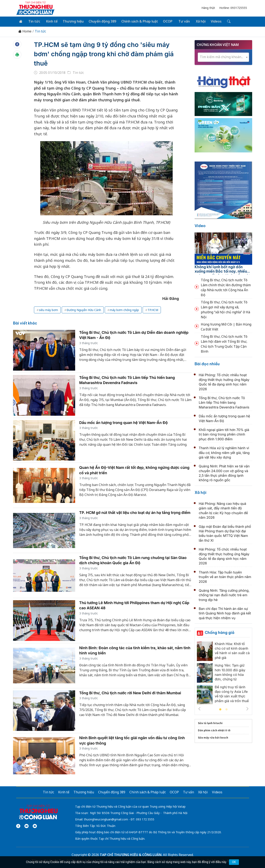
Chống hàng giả (220, 632)
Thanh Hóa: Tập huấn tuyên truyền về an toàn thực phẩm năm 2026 (225, 576)
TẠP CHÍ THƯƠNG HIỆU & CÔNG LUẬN (131, 854)
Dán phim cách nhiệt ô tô (214, 730)
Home (25, 31)
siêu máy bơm (48, 309)
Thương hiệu (71, 21)
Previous (199, 708)
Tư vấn (181, 21)
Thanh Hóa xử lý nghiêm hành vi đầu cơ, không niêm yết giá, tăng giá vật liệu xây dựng (224, 452)
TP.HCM (153, 309)
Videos (212, 21)
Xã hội (197, 21)
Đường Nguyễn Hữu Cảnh (84, 309)
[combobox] (223, 57)
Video (200, 225)
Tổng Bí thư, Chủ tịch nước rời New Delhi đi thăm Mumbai (130, 692)
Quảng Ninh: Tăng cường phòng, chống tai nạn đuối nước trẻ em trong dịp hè (224, 595)
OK (234, 862)
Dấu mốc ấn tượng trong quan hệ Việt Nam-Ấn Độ (123, 422)
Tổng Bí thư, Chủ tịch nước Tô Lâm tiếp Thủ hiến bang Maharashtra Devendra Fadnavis (224, 402)
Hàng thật (208, 8)
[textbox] (223, 57)
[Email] (35, 826)
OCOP (165, 21)
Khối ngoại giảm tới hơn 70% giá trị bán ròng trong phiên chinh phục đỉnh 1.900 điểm (224, 434)
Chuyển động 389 (100, 21)
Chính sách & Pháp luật (137, 21)
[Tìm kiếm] (224, 21)
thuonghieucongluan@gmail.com (106, 819)
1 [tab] (220, 709)
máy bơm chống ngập (124, 309)
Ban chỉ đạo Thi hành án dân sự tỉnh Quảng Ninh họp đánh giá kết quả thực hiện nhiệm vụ (225, 613)
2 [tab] (226, 709)
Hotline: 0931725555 (233, 8)
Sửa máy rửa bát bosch (213, 737)
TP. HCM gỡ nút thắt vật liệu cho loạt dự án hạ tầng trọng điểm (135, 512)
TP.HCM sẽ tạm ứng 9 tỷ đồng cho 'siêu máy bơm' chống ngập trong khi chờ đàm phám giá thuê (105, 53)
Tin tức (33, 21)
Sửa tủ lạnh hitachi (210, 723)
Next (247, 708)
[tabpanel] (223, 674)
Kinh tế (50, 21)
